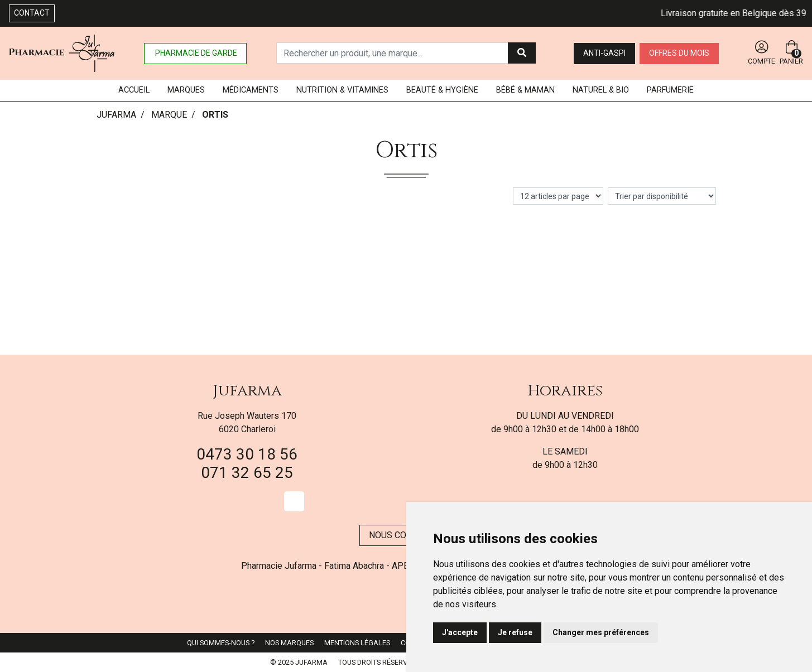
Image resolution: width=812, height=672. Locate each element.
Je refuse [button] (515, 632)
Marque (169, 115)
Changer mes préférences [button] (601, 632)
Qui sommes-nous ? (221, 643)
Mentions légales (357, 643)
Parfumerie (670, 90)
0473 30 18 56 (247, 454)
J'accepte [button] (460, 632)
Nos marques (289, 643)
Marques (186, 90)
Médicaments (251, 90)
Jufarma (247, 391)
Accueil (134, 90)
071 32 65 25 (247, 473)
